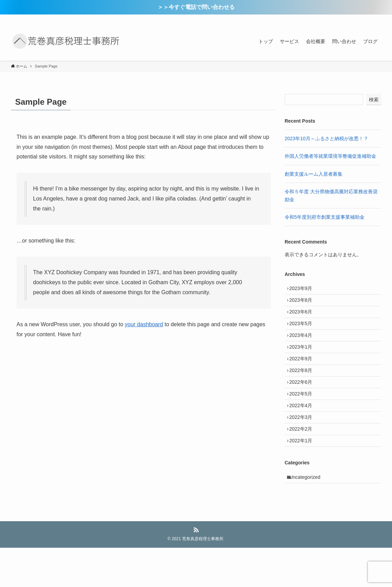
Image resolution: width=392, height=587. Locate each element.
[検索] (377, 18)
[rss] (368, 18)
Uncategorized (307, 515)
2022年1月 (303, 476)
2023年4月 (303, 347)
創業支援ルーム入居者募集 (314, 174)
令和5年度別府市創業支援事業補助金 (325, 217)
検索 (374, 100)
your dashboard (144, 324)
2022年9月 (303, 376)
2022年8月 (303, 390)
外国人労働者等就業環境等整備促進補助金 (330, 156)
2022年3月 (303, 447)
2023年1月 (303, 361)
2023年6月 (303, 318)
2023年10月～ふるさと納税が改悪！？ (326, 138)
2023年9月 (303, 290)
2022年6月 (303, 404)
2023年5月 (303, 333)
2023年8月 (303, 304)
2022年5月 (303, 419)
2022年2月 (303, 462)
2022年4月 (303, 433)
